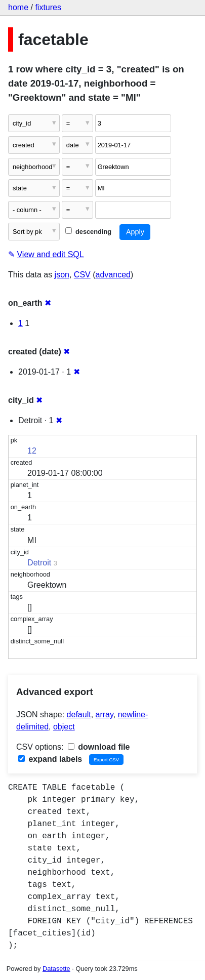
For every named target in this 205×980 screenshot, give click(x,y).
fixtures (48, 7)
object (64, 727)
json (62, 275)
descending (88, 232)
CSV (82, 275)
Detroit (39, 563)
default (79, 714)
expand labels (50, 759)
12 (32, 451)
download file (99, 747)
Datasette (56, 969)
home (18, 7)
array (105, 714)
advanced (113, 275)
